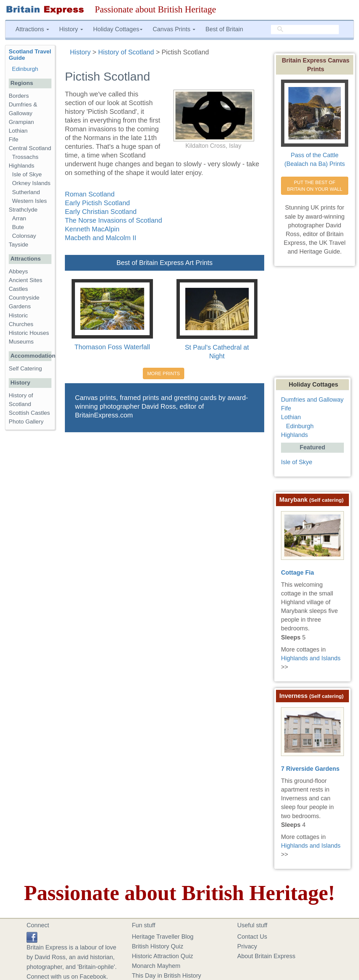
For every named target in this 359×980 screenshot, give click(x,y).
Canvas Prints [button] (174, 29)
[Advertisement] (32, 539)
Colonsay (24, 236)
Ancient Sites (26, 280)
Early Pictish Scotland (97, 203)
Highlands (22, 166)
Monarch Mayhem (156, 966)
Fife (14, 140)
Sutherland (26, 192)
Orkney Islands (31, 183)
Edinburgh (25, 69)
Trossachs (25, 157)
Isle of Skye (27, 174)
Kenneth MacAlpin (92, 229)
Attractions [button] (32, 29)
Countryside (24, 298)
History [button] (71, 29)
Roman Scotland (90, 194)
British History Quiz (157, 946)
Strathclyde (23, 210)
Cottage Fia (297, 573)
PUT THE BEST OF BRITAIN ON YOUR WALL (315, 186)
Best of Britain (224, 29)
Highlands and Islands (311, 658)
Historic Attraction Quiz (162, 956)
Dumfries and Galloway (312, 400)
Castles (18, 289)
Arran (19, 218)
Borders (19, 96)
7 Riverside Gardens (310, 769)
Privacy (247, 946)
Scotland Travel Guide (30, 55)
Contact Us (252, 937)
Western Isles (29, 201)
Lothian (18, 131)
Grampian (21, 122)
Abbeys (18, 272)
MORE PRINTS (164, 373)
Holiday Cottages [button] (118, 29)
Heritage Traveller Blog (163, 937)
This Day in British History (166, 976)
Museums (21, 342)
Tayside (18, 245)
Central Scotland (30, 148)
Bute (18, 227)
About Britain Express (266, 956)
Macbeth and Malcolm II (101, 238)
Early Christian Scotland (101, 212)
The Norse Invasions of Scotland (113, 220)
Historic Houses (29, 333)
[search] (305, 30)
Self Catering (25, 369)
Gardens (20, 306)
